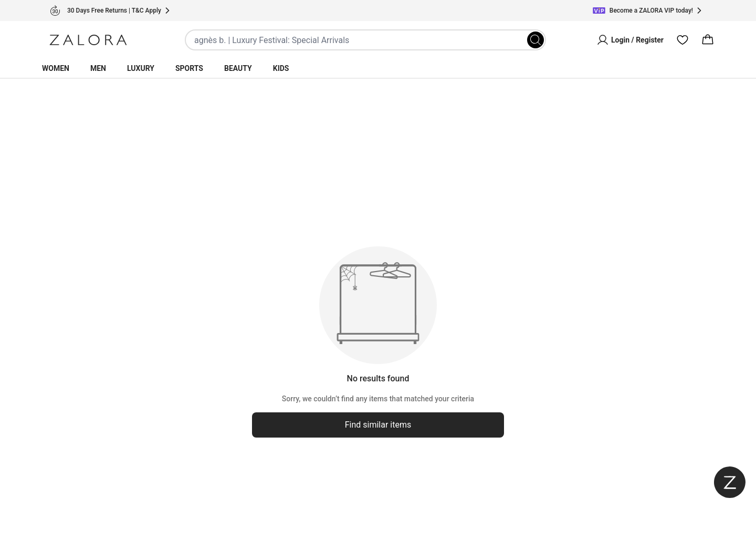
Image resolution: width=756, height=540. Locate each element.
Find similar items (378, 425)
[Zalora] (88, 40)
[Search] (535, 40)
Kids (281, 68)
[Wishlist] (682, 40)
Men (98, 68)
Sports (189, 68)
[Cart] (708, 40)
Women (56, 68)
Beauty (238, 68)
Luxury (141, 68)
